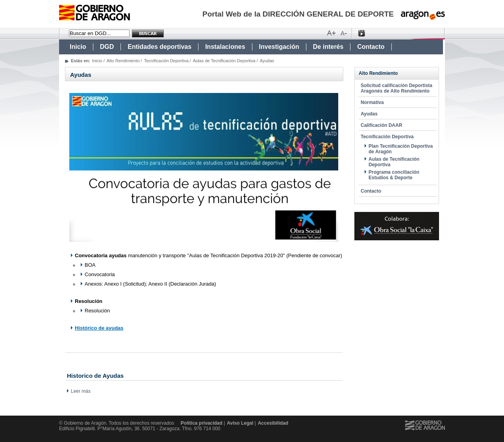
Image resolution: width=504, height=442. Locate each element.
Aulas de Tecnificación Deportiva (224, 61)
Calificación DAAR (381, 125)
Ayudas (369, 114)
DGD (107, 47)
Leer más (81, 391)
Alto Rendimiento (123, 61)
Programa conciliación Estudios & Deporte (394, 175)
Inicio (78, 47)
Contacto (371, 47)
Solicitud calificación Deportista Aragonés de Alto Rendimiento (397, 88)
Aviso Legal (240, 423)
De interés (328, 47)
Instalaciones (225, 47)
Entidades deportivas (159, 47)
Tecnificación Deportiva (166, 61)
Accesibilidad (273, 423)
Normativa (372, 102)
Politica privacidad (202, 423)
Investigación (279, 47)
